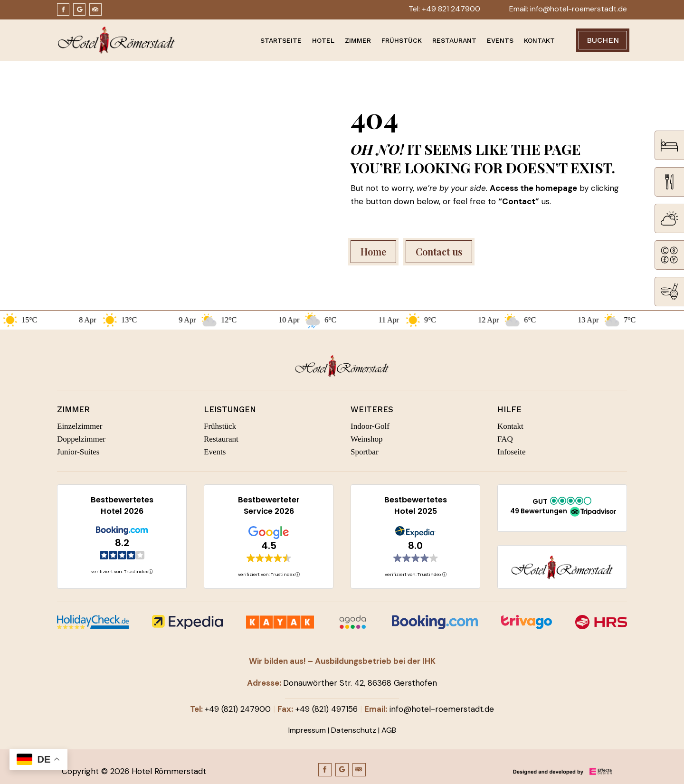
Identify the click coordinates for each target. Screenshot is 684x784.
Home (373, 251)
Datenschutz (354, 730)
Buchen (603, 40)
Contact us (439, 251)
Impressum (307, 730)
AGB (389, 730)
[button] (562, 507)
